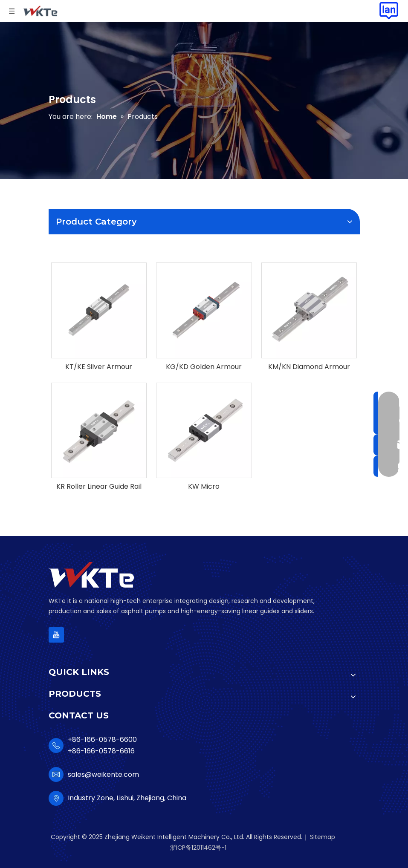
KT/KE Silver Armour (99, 367)
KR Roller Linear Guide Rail (99, 487)
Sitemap (323, 837)
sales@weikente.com (103, 774)
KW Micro (204, 487)
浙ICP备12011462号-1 (198, 848)
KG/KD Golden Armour (204, 367)
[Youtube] (56, 635)
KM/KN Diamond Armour (309, 367)
